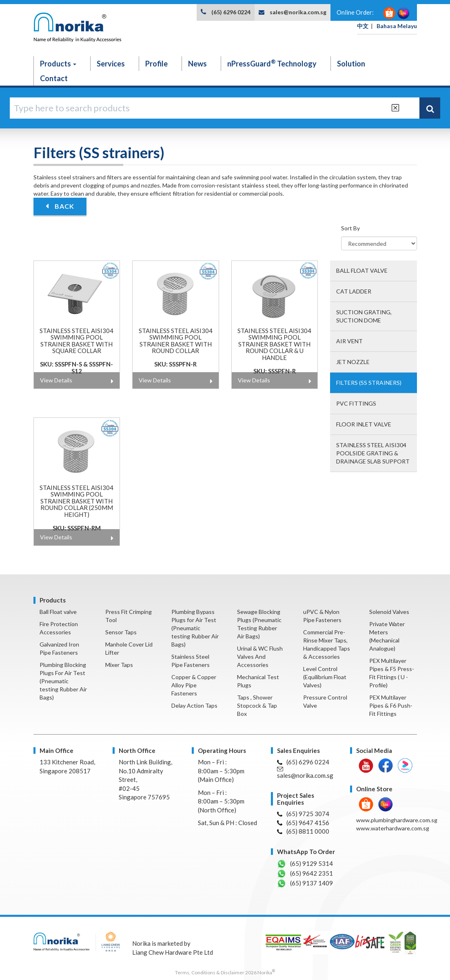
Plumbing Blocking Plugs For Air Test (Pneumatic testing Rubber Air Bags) (63, 681)
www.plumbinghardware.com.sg (397, 820)
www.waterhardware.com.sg (393, 828)
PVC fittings (356, 403)
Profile (156, 64)
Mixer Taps (119, 665)
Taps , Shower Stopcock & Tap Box (257, 705)
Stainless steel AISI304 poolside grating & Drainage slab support (373, 453)
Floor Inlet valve (364, 424)
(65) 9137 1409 (305, 883)
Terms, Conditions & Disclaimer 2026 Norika (225, 972)
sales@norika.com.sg (298, 12)
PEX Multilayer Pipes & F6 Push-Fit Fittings (391, 705)
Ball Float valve (362, 270)
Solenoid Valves (389, 612)
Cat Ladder (354, 291)
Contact (54, 78)
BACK (60, 206)
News (197, 64)
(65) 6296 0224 (231, 12)
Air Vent (349, 341)
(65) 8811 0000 (303, 831)
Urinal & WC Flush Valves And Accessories (260, 657)
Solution (351, 64)
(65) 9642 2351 (305, 874)
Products (58, 64)
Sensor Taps (121, 632)
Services (111, 64)
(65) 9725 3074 (303, 814)
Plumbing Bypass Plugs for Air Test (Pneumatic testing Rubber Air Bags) (195, 628)
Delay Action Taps (194, 705)
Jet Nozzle (353, 362)
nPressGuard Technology (272, 63)
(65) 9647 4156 (303, 823)
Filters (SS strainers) (369, 383)
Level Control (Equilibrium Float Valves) (325, 677)
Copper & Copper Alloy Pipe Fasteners (194, 685)
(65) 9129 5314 (305, 864)
